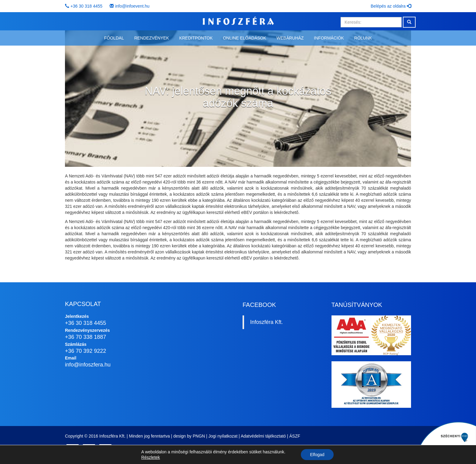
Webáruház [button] (290, 38)
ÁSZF (295, 436)
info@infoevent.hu (132, 6)
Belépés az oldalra (391, 6)
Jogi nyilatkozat (223, 436)
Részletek (150, 457)
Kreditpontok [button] (196, 38)
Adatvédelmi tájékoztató (263, 436)
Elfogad (317, 455)
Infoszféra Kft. (267, 322)
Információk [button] (329, 38)
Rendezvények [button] (151, 38)
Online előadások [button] (244, 38)
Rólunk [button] (363, 38)
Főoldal (114, 38)
